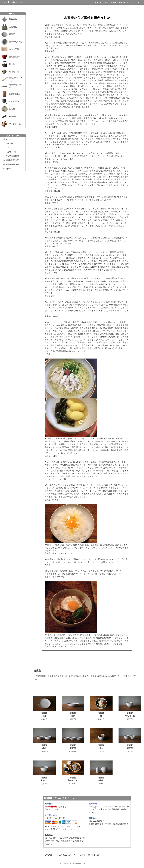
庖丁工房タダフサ (16, 87)
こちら (71, 829)
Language (8, 169)
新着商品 (13, 19)
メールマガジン (10, 152)
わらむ (12, 109)
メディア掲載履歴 (11, 156)
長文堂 (12, 64)
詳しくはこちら (52, 809)
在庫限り (13, 116)
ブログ (6, 148)
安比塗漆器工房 (16, 57)
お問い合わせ (79, 855)
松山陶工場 (14, 72)
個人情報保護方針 (11, 164)
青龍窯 (12, 34)
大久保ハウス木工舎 (16, 79)
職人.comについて (11, 139)
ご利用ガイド (50, 855)
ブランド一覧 (15, 124)
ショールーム (9, 144)
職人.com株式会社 (97, 821)
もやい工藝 (14, 49)
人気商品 (13, 27)
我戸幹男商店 (15, 94)
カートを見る (94, 855)
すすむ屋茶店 (15, 101)
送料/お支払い (65, 855)
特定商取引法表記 (11, 160)
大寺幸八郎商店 (16, 42)
